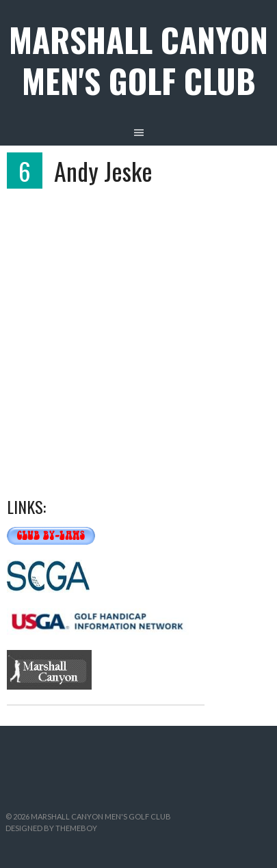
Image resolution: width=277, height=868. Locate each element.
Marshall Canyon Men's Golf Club (138, 60)
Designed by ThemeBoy (51, 828)
